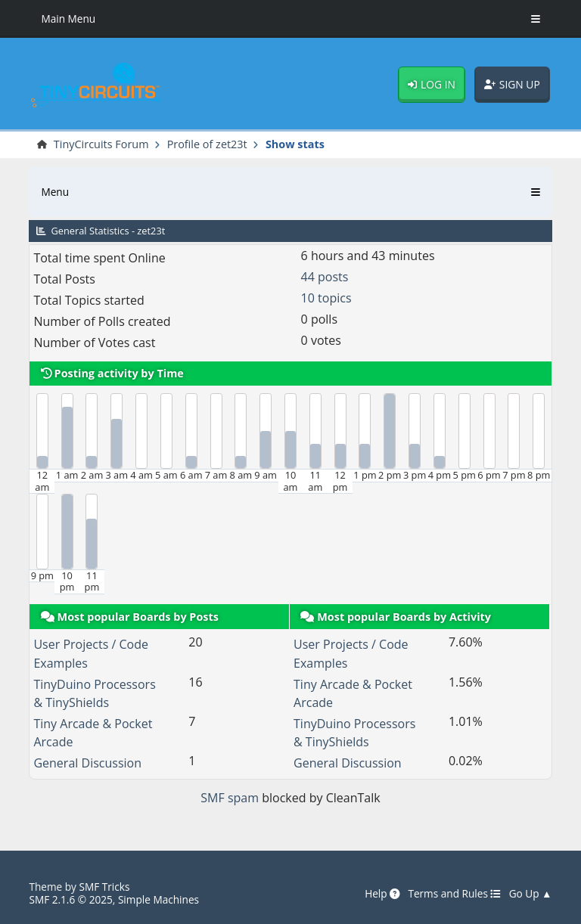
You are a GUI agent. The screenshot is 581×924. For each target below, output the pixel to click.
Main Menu (68, 19)
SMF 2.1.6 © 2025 (70, 899)
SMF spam (230, 798)
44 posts (325, 277)
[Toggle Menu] (536, 19)
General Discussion (87, 763)
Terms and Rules (454, 894)
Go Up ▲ (531, 894)
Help (382, 894)
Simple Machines (158, 899)
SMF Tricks (104, 887)
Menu (55, 192)
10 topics (326, 298)
